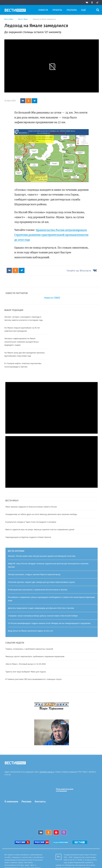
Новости (43, 10)
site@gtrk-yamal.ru (47, 772)
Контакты (40, 802)
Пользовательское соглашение (65, 790)
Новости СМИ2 (52, 298)
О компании (11, 802)
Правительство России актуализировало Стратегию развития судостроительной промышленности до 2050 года (48, 235)
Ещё (84, 10)
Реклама (72, 10)
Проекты (57, 10)
